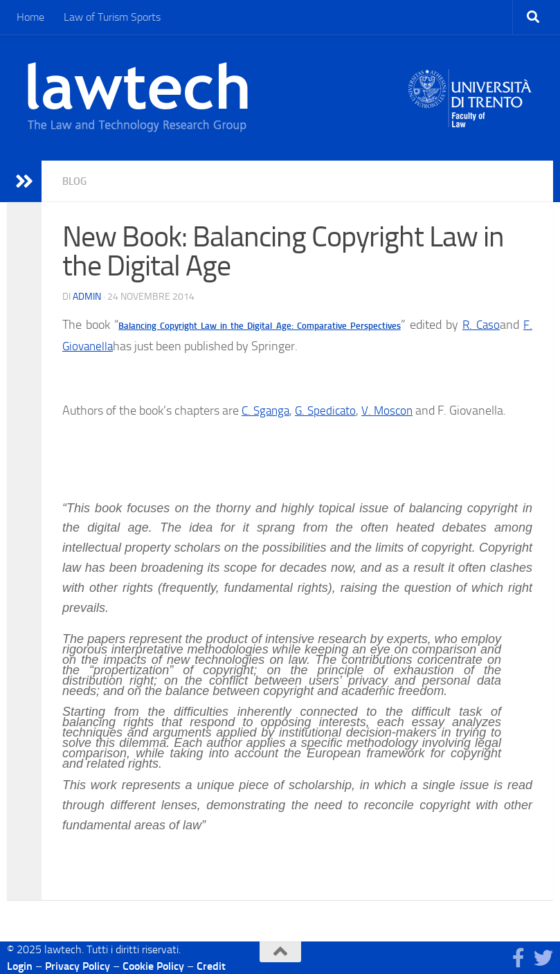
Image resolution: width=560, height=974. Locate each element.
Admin (87, 296)
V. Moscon (394, 410)
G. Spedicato (330, 410)
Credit (211, 965)
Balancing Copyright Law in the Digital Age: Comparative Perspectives (259, 325)
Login (20, 965)
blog (76, 181)
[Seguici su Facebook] (518, 957)
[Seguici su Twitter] (543, 957)
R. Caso (480, 324)
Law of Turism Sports (112, 17)
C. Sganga (267, 410)
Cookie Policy (153, 965)
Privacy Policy (78, 965)
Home (30, 17)
